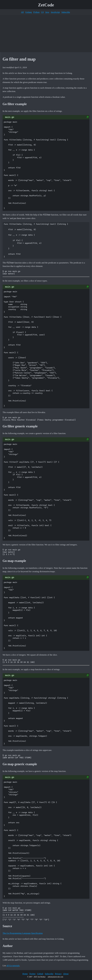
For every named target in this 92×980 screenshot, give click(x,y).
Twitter (32, 974)
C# (42, 12)
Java (47, 12)
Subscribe (66, 12)
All (22, 12)
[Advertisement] (46, 34)
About (66, 974)
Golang (29, 12)
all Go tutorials (13, 966)
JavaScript (55, 12)
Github (40, 974)
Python (36, 12)
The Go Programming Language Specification (23, 933)
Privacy (58, 974)
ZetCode (46, 5)
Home (25, 974)
